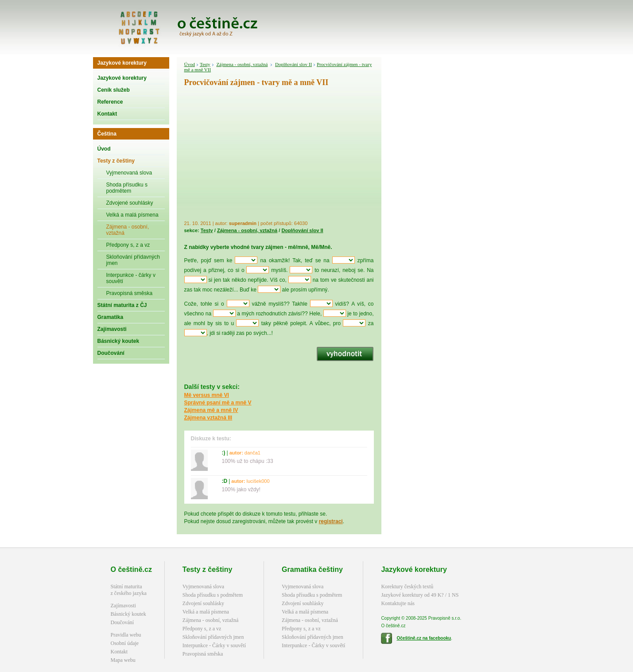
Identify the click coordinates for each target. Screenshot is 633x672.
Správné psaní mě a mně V (218, 403)
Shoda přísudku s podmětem (127, 188)
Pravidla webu (126, 635)
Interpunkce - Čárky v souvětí (214, 645)
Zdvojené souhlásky (130, 203)
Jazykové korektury (122, 63)
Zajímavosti (112, 329)
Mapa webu (123, 660)
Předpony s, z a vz (128, 245)
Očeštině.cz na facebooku (424, 638)
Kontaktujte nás (398, 603)
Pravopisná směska (130, 293)
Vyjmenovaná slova (129, 173)
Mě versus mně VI (207, 395)
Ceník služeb (114, 90)
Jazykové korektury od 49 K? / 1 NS (420, 595)
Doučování (111, 353)
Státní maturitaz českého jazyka (129, 590)
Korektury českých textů (407, 587)
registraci (331, 521)
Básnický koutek (118, 341)
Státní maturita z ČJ (122, 305)
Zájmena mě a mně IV (211, 410)
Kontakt (107, 114)
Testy (205, 64)
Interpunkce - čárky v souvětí (131, 278)
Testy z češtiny (116, 161)
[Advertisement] (279, 155)
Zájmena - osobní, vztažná (128, 230)
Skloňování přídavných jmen (133, 260)
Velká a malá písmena (132, 215)
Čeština (107, 134)
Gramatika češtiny (312, 569)
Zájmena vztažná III (208, 418)
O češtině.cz (131, 569)
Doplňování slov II (293, 64)
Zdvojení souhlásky (203, 603)
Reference (110, 102)
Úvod (104, 149)
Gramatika (111, 317)
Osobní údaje (125, 643)
